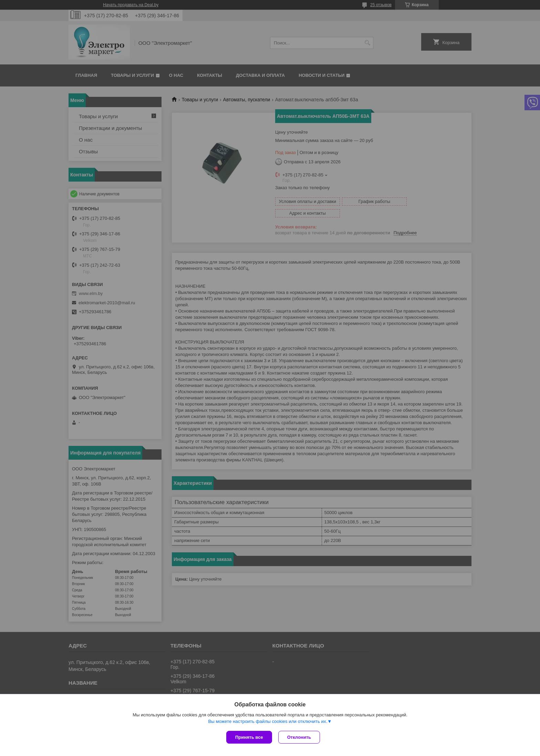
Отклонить (300, 737)
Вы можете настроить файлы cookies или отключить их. (268, 722)
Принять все (249, 737)
